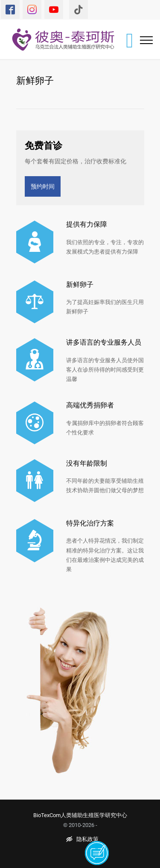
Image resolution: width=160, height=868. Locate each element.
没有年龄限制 (87, 463)
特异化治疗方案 (90, 523)
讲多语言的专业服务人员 (104, 342)
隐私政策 (82, 839)
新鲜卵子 (80, 284)
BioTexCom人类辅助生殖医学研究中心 (80, 815)
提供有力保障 (87, 224)
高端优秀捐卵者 (90, 405)
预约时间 (43, 186)
